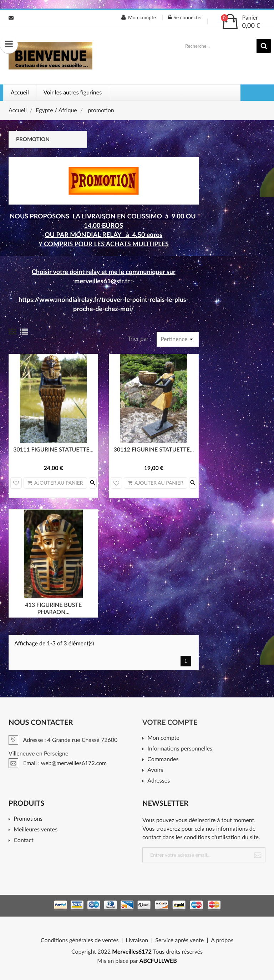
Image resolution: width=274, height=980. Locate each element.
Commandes (163, 760)
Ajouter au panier (55, 483)
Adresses (159, 781)
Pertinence (178, 339)
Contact (23, 840)
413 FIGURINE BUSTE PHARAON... (53, 608)
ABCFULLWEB (158, 961)
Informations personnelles (180, 749)
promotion (33, 139)
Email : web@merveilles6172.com (11, 17)
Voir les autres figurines (73, 92)
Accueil (20, 92)
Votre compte (170, 722)
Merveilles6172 (132, 952)
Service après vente (179, 940)
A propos (222, 940)
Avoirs (155, 770)
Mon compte (163, 738)
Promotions (28, 819)
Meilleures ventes (35, 830)
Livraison (137, 940)
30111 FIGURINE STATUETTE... (53, 450)
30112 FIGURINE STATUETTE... (154, 450)
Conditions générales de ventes (80, 940)
